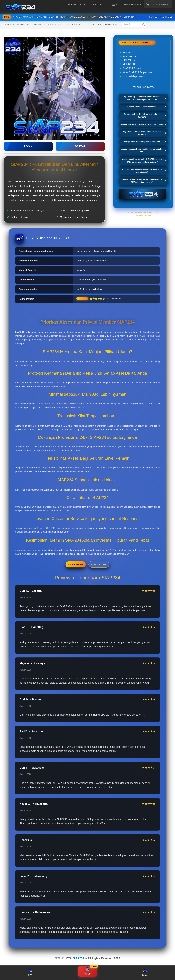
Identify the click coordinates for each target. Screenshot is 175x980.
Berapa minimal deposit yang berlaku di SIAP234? (142, 116)
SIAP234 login (23, 25)
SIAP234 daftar (89, 25)
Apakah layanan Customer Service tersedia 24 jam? (142, 150)
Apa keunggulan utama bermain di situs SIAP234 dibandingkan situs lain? (142, 98)
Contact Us (99, 564)
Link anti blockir (39, 25)
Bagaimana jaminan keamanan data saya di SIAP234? (142, 133)
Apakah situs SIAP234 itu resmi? (142, 107)
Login (145, 973)
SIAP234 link (64, 25)
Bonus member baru (108, 25)
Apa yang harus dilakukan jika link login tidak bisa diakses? (142, 171)
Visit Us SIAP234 (143, 215)
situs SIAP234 (8, 25)
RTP (30, 973)
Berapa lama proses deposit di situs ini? (142, 142)
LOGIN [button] (28, 146)
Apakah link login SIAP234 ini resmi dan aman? (142, 124)
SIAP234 (52, 25)
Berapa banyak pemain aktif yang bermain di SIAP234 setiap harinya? (142, 181)
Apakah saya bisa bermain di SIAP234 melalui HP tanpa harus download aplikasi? (142, 161)
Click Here (76, 564)
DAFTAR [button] (80, 146)
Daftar (87, 972)
